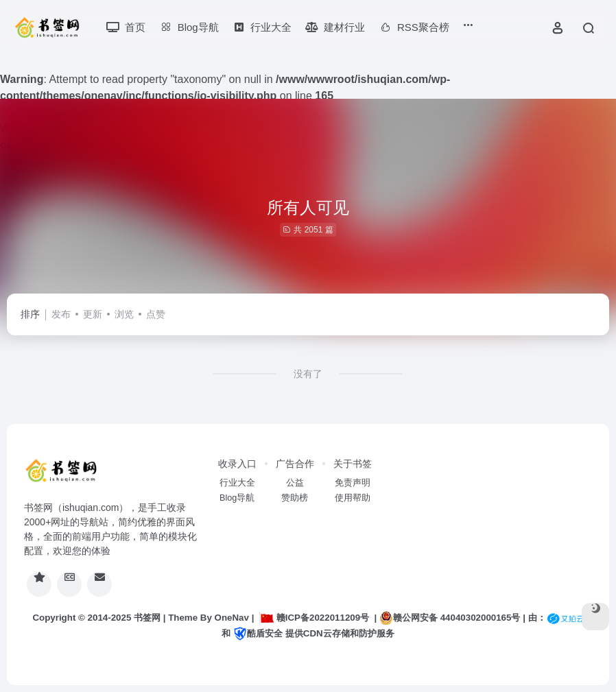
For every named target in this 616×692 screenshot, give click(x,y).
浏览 (124, 314)
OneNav (232, 618)
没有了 (308, 374)
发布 (61, 314)
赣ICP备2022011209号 (314, 618)
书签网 (147, 618)
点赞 (156, 314)
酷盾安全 (258, 633)
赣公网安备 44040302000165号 (450, 618)
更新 (93, 314)
